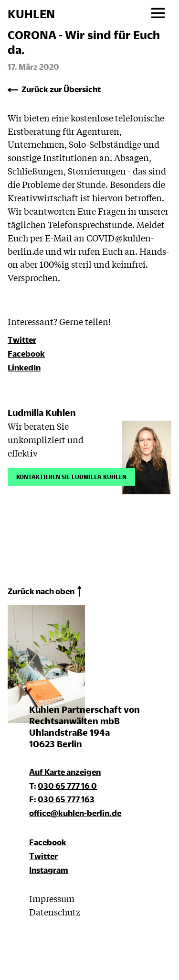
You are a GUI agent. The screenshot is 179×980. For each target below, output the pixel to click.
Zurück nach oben (41, 591)
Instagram (49, 870)
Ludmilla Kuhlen (42, 412)
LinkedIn (24, 367)
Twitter (22, 340)
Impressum (52, 898)
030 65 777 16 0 (67, 786)
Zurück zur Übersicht (61, 89)
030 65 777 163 (66, 799)
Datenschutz (55, 912)
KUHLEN (31, 14)
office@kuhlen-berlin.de (75, 813)
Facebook (26, 354)
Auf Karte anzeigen (65, 772)
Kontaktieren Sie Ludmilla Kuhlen (71, 476)
